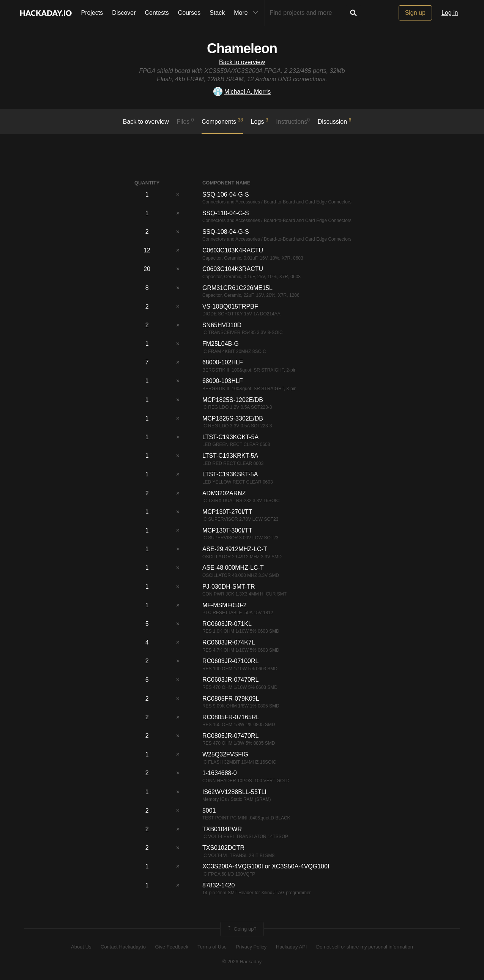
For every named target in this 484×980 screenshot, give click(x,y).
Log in (450, 13)
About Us (81, 947)
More (248, 13)
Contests (157, 13)
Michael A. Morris (242, 92)
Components (222, 121)
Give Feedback (171, 947)
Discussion (335, 121)
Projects (92, 13)
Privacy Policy (251, 947)
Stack (217, 13)
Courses (189, 13)
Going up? (241, 929)
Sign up (415, 13)
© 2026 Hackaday (242, 962)
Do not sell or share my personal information (365, 947)
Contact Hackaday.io (123, 947)
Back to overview (242, 62)
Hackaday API (292, 947)
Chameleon (242, 48)
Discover (124, 13)
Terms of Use (212, 947)
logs (260, 121)
